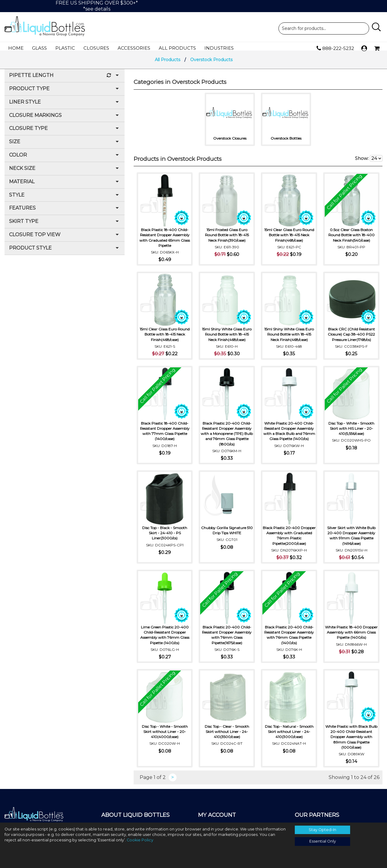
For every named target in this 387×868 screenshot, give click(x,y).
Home (16, 48)
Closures (96, 48)
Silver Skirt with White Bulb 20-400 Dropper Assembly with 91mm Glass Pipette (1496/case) (351, 538)
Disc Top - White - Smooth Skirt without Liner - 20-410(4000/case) (165, 735)
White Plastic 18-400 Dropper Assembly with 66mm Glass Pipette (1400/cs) (351, 638)
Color (65, 159)
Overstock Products (211, 64)
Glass (39, 48)
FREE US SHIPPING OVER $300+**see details (97, 6)
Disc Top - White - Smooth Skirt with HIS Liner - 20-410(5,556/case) (351, 431)
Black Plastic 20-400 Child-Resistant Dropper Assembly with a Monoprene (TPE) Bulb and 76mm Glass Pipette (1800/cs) (227, 437)
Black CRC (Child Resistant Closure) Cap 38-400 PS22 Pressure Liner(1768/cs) (351, 337)
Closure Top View (65, 239)
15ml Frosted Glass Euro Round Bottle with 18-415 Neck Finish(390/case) (227, 238)
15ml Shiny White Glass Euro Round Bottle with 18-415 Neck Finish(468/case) (227, 337)
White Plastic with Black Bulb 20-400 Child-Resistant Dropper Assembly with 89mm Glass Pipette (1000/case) (351, 740)
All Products (177, 48)
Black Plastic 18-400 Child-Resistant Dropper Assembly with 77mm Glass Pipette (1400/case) (165, 434)
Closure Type (65, 133)
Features (65, 212)
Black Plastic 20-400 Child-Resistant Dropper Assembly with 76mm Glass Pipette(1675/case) (227, 638)
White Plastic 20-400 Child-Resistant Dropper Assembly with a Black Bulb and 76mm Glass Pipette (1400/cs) (289, 437)
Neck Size (65, 172)
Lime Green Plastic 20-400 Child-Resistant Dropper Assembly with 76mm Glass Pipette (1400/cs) (165, 638)
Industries (219, 48)
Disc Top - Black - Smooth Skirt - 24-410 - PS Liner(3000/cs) (165, 536)
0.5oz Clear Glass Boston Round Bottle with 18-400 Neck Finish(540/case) (351, 238)
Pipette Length (65, 80)
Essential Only (323, 841)
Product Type (65, 93)
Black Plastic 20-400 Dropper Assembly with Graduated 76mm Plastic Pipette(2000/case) (289, 538)
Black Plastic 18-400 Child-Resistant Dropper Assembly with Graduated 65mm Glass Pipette (165, 240)
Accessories (134, 48)
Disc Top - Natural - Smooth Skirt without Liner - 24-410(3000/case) (289, 735)
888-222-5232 (335, 48)
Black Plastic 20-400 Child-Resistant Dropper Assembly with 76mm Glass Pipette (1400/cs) (289, 638)
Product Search (324, 28)
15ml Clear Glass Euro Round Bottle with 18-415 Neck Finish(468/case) (289, 238)
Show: (369, 162)
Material (65, 186)
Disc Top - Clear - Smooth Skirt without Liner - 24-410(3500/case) (227, 735)
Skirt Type (65, 225)
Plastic (65, 48)
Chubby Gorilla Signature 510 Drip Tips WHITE (227, 533)
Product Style (65, 252)
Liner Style (65, 106)
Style (65, 199)
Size (65, 146)
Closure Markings (65, 119)
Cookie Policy (140, 840)
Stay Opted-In (322, 830)
